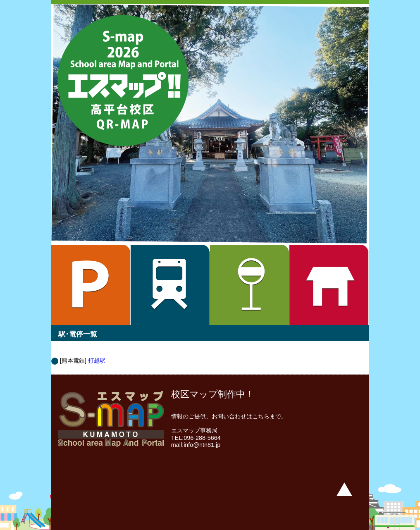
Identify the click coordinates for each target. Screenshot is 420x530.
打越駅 (97, 360)
